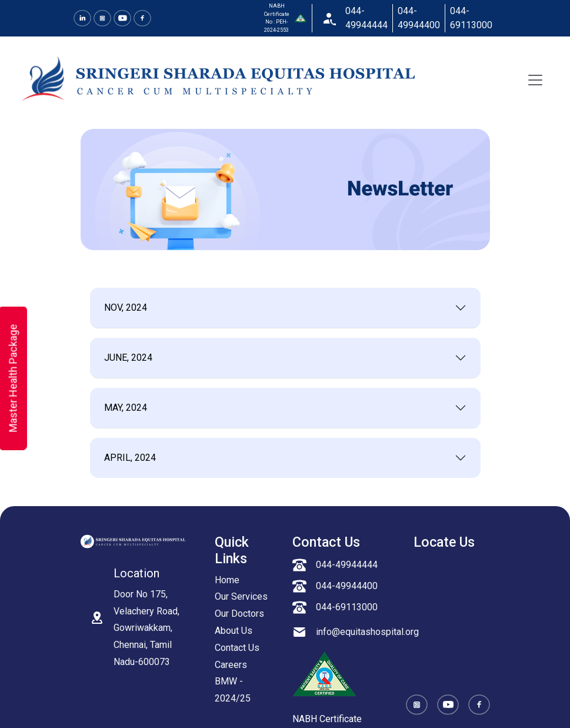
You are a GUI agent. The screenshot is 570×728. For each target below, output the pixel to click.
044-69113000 (471, 18)
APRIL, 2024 (130, 458)
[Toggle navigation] (535, 80)
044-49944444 (366, 18)
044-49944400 (419, 18)
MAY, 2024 (126, 408)
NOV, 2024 (126, 308)
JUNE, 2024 (128, 358)
